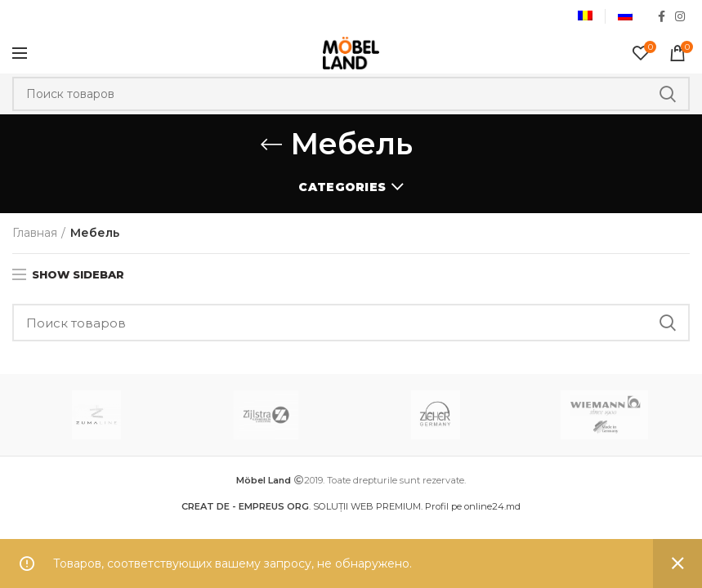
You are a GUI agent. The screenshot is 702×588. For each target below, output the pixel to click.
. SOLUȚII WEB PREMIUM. (303, 506)
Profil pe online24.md (473, 506)
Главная (35, 233)
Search (668, 94)
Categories (342, 187)
